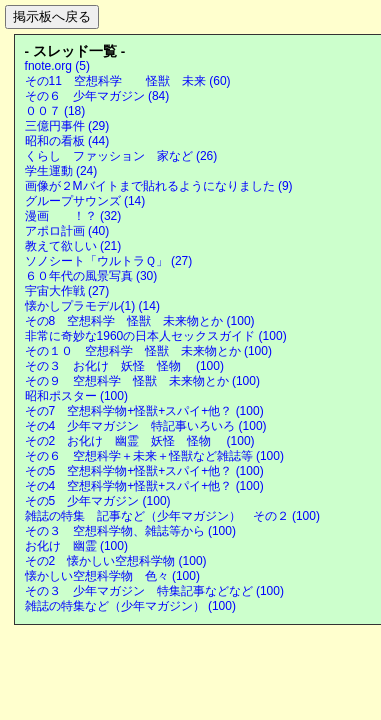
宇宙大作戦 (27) (67, 291)
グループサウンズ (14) (85, 201)
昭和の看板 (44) (67, 141)
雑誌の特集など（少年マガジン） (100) (130, 606)
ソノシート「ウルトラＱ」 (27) (109, 261)
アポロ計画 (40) (67, 231)
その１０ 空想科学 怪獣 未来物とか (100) (148, 351)
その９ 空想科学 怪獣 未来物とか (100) (142, 381)
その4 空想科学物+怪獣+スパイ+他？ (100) (144, 486)
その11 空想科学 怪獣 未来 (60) (128, 81)
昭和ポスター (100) (76, 396)
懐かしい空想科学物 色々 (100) (112, 576)
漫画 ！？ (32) (73, 216)
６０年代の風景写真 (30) (91, 276)
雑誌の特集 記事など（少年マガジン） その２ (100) (172, 516)
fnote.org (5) (57, 66)
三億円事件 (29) (67, 126)
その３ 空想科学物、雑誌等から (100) (130, 531)
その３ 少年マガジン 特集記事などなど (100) (154, 591)
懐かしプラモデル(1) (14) (92, 306)
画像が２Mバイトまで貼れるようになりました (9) (159, 186)
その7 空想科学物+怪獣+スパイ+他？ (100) (144, 411)
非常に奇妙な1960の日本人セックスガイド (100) (156, 336)
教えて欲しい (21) (73, 246)
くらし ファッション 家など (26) (121, 156)
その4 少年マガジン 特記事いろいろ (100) (146, 426)
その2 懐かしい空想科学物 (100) (116, 561)
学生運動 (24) (61, 171)
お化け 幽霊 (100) (76, 546)
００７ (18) (55, 111)
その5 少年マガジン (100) (98, 501)
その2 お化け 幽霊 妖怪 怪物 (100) (140, 441)
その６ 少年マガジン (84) (97, 96)
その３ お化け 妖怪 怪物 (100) (124, 366)
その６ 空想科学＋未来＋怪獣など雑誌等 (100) (154, 456)
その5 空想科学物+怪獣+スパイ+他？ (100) (144, 471)
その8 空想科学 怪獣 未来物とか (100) (140, 321)
